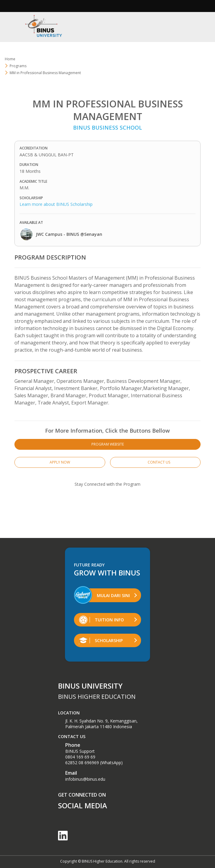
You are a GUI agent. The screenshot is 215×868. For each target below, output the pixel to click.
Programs (18, 66)
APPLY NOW (60, 462)
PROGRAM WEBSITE (108, 444)
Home (10, 59)
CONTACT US (155, 462)
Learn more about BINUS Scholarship (56, 204)
